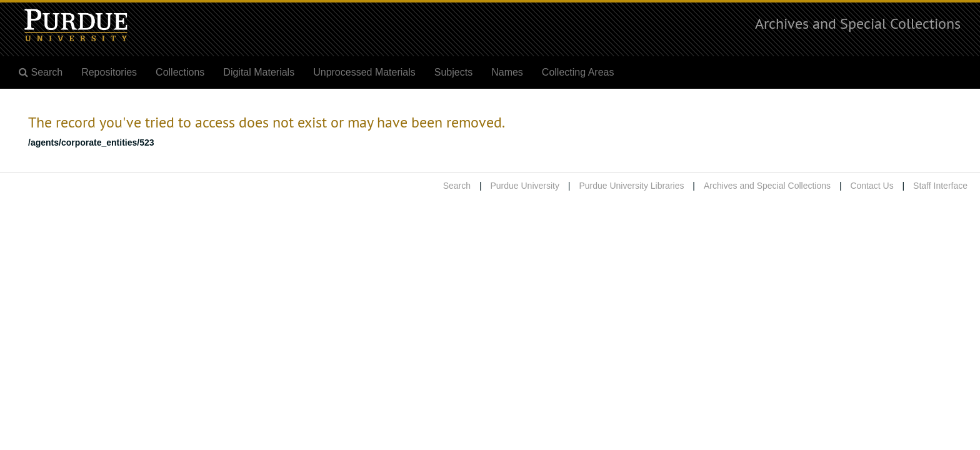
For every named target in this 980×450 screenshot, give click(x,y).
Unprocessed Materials (364, 72)
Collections (180, 72)
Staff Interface (940, 186)
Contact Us (872, 186)
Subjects (453, 72)
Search (457, 186)
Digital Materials (259, 72)
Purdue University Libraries (631, 186)
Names (507, 72)
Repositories (109, 72)
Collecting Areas (578, 72)
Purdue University (525, 186)
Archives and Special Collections (858, 23)
